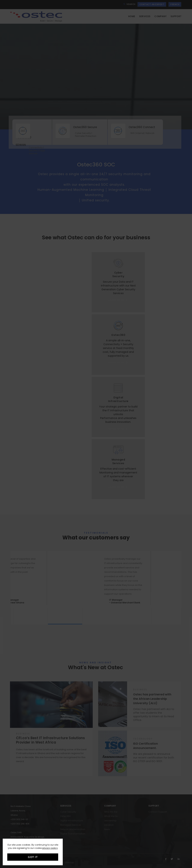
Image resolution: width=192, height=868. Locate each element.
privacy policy (50, 848)
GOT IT (33, 857)
